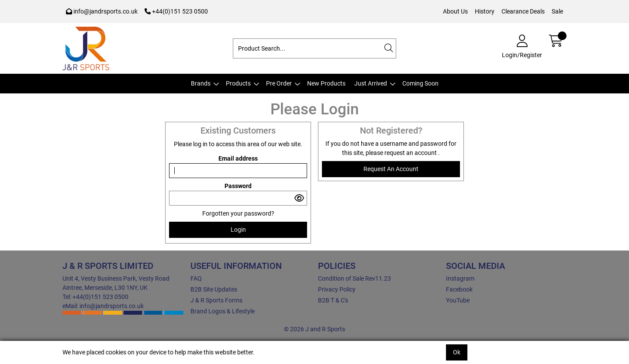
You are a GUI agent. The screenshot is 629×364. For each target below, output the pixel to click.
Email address (238, 158)
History (485, 11)
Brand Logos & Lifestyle (223, 311)
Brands (201, 83)
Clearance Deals (523, 11)
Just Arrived (371, 83)
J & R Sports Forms (216, 300)
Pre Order (279, 83)
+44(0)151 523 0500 (176, 11)
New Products (326, 83)
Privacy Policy (337, 289)
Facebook (459, 289)
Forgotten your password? (238, 213)
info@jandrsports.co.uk (102, 11)
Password (238, 186)
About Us (455, 11)
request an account (411, 153)
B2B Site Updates (214, 289)
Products (238, 83)
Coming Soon (420, 83)
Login (238, 230)
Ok (457, 352)
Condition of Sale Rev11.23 (354, 278)
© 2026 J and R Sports (314, 329)
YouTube (458, 300)
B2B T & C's (333, 300)
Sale (557, 11)
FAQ (196, 278)
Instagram (460, 278)
